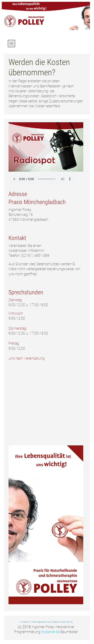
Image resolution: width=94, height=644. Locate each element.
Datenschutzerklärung (62, 622)
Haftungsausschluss (41, 622)
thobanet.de (50, 632)
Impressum (25, 622)
